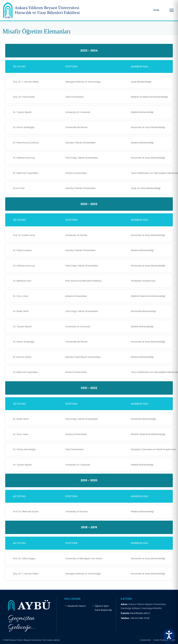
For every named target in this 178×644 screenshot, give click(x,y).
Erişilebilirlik (145, 640)
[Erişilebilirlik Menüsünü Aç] (169, 635)
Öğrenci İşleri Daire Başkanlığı (103, 608)
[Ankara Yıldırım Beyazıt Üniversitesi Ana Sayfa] (41, 10)
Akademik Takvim (76, 606)
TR (155, 10)
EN (158, 10)
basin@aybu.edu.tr (140, 613)
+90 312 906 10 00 (140, 618)
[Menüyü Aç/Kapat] (172, 10)
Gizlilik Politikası (161, 640)
